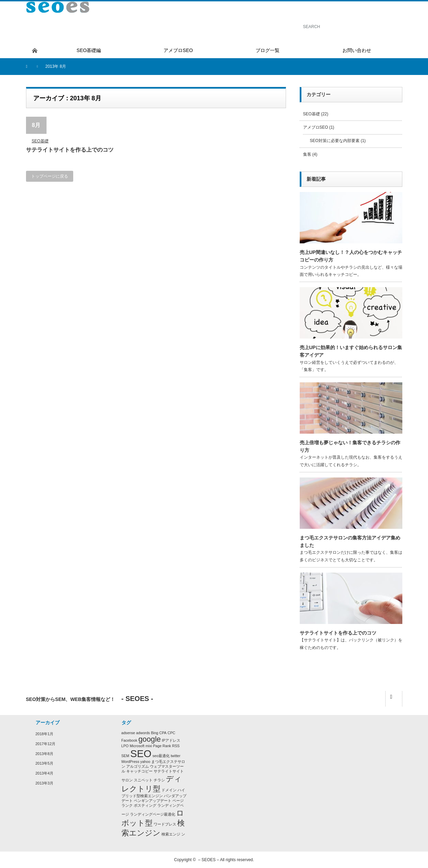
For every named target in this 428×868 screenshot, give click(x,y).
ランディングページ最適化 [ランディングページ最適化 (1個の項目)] (153, 814)
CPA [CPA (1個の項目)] (163, 733)
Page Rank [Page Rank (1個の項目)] (162, 746)
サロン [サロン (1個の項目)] (127, 780)
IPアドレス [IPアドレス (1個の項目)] (171, 740)
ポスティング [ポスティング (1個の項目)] (145, 805)
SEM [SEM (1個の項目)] (125, 756)
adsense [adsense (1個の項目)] (128, 733)
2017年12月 (46, 744)
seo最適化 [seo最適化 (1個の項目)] (161, 756)
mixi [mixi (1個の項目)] (149, 746)
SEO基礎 (40, 141)
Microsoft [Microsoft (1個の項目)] (137, 746)
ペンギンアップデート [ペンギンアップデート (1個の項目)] (153, 801)
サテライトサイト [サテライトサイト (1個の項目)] (169, 771)
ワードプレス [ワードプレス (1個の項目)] (165, 824)
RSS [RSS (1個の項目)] (176, 746)
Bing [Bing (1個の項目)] (154, 733)
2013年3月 (45, 783)
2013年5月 (45, 763)
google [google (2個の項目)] (150, 739)
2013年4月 (45, 773)
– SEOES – (209, 860)
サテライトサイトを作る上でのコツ (70, 150)
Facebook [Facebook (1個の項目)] (129, 740)
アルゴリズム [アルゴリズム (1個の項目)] (138, 766)
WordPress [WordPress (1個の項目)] (131, 762)
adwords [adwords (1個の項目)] (143, 733)
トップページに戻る (50, 176)
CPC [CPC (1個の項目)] (172, 733)
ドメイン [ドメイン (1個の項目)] (169, 790)
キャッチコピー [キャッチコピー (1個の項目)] (139, 771)
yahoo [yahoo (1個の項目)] (145, 762)
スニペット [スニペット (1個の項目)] (143, 780)
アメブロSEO (316, 127)
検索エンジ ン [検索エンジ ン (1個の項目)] (173, 834)
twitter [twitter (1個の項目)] (176, 756)
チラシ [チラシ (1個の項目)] (159, 780)
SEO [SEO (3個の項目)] (141, 754)
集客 (307, 154)
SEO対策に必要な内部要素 (335, 141)
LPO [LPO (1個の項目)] (125, 746)
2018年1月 (45, 734)
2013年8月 (45, 754)
